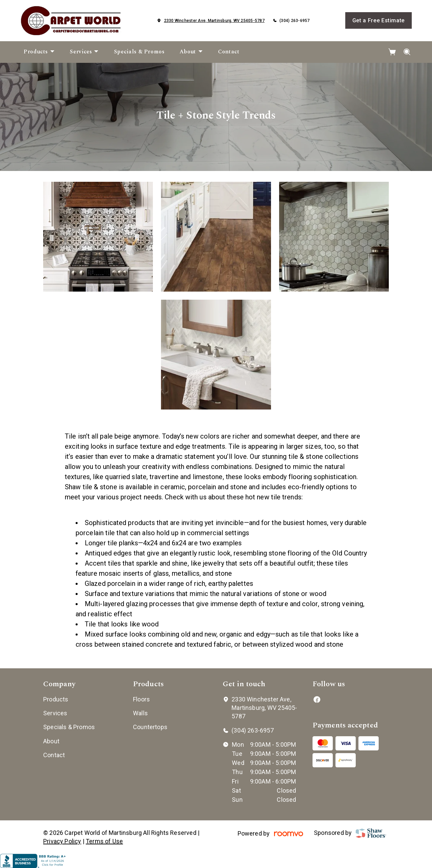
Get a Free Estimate (379, 20)
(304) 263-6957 (294, 21)
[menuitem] (39, 52)
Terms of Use (104, 841)
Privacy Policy (62, 841)
